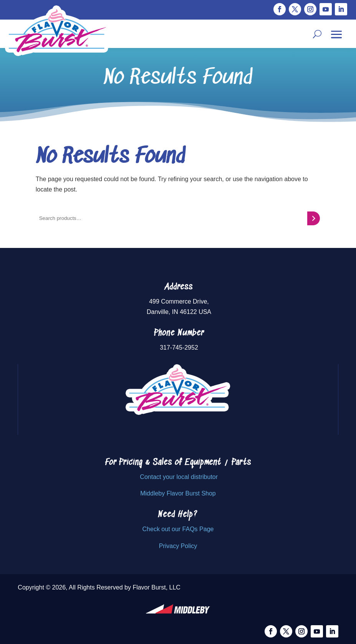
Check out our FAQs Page (178, 529)
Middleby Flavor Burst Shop (178, 493)
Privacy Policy (178, 546)
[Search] (314, 218)
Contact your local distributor (179, 477)
